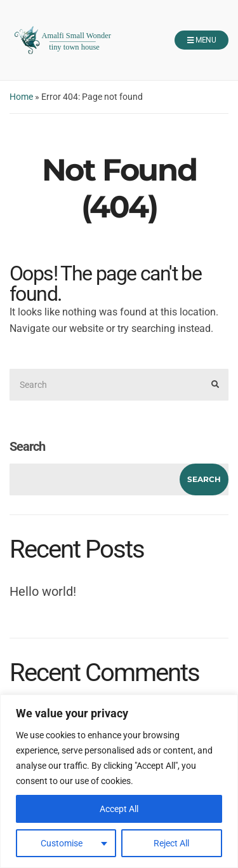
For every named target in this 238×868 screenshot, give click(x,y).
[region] (119, 781)
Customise (62, 843)
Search (27, 446)
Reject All (171, 843)
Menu (202, 41)
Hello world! (43, 591)
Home (21, 97)
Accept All (119, 809)
